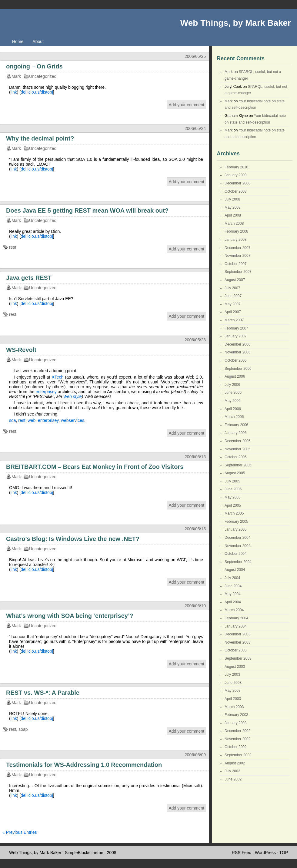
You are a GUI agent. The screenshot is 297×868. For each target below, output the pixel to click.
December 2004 (237, 538)
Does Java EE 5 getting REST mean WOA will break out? (87, 210)
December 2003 (237, 634)
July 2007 (232, 288)
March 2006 (234, 417)
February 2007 (236, 328)
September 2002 (238, 755)
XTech (57, 377)
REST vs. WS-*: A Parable (43, 693)
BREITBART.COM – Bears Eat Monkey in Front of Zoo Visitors (95, 467)
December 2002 (237, 731)
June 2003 (233, 683)
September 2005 (238, 465)
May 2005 (233, 497)
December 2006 (237, 344)
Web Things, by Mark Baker (236, 23)
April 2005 (233, 505)
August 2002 (235, 763)
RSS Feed (242, 853)
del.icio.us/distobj (37, 92)
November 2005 (237, 449)
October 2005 (236, 457)
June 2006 (233, 393)
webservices (73, 420)
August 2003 (235, 667)
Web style (72, 396)
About (38, 41)
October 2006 (236, 360)
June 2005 (233, 489)
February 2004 (236, 618)
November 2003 (237, 642)
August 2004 (235, 570)
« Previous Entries (20, 832)
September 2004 (238, 562)
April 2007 (233, 312)
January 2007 (236, 336)
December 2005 (237, 441)
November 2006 (237, 352)
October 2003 (236, 650)
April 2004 (233, 602)
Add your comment (187, 105)
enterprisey (46, 392)
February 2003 (236, 715)
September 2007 (238, 272)
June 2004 (233, 586)
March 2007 (234, 320)
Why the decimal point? (40, 138)
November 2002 (237, 739)
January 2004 (236, 626)
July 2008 (232, 199)
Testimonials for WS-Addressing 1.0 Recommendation (84, 765)
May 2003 (233, 691)
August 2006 (235, 376)
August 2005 (235, 473)
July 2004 (232, 578)
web (32, 420)
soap (23, 729)
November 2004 (237, 546)
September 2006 (238, 369)
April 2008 (233, 215)
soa (13, 420)
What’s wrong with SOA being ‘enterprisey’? (70, 616)
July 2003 (232, 674)
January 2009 (236, 175)
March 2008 (234, 224)
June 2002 (233, 779)
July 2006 (232, 385)
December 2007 (237, 248)
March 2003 (234, 707)
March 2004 (234, 610)
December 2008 (237, 183)
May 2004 (233, 594)
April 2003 (233, 699)
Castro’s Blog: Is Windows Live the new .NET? (73, 539)
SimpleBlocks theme (84, 853)
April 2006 (233, 409)
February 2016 (236, 167)
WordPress (265, 853)
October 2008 (236, 191)
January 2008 (236, 240)
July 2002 (232, 771)
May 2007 (233, 304)
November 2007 (237, 256)
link (14, 92)
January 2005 (236, 529)
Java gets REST (29, 278)
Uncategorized (43, 76)
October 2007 (236, 264)
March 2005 (234, 513)
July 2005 (232, 481)
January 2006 (236, 433)
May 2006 (233, 401)
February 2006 (236, 425)
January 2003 (236, 723)
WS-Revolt (21, 350)
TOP (284, 853)
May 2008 (233, 207)
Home (18, 41)
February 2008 (236, 231)
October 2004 (236, 554)
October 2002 (236, 747)
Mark (229, 72)
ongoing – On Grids (34, 66)
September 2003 (238, 658)
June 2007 (233, 296)
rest (13, 247)
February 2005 (236, 522)
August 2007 (235, 280)
